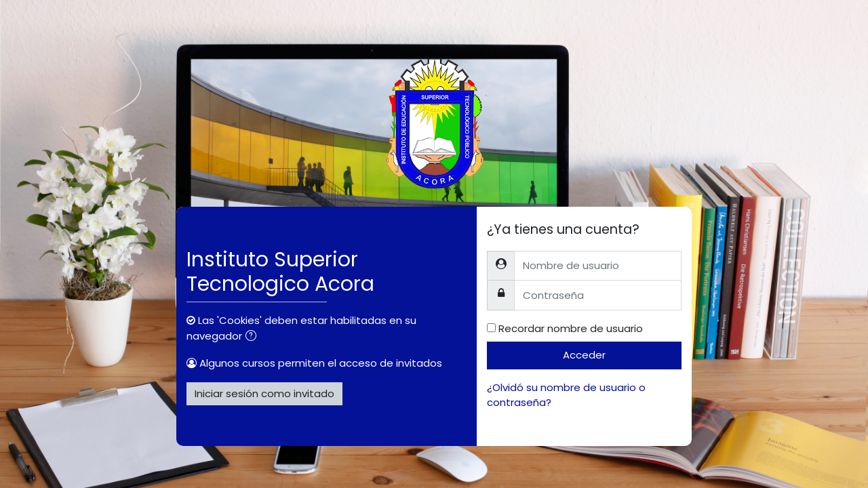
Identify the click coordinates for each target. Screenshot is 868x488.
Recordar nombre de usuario (571, 328)
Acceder (584, 355)
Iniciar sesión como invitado (264, 393)
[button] (254, 337)
